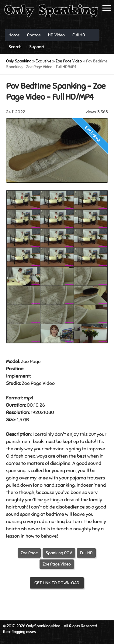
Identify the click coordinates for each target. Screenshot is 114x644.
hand (49, 485)
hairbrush (16, 507)
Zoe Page (29, 553)
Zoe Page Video (57, 564)
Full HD (86, 553)
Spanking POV (59, 553)
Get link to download (57, 583)
